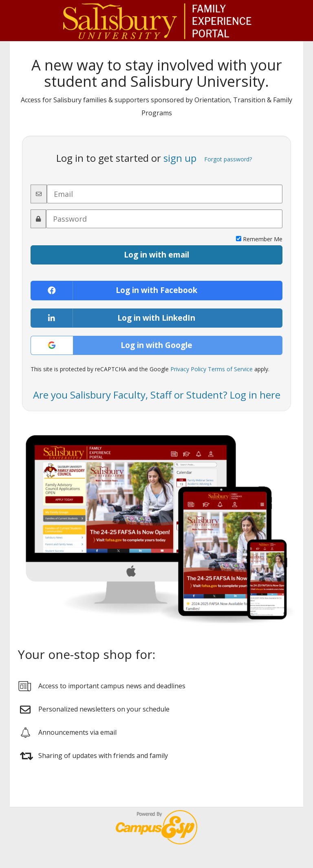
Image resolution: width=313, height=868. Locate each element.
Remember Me (259, 239)
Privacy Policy (188, 369)
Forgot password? (228, 159)
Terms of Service (230, 369)
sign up (180, 158)
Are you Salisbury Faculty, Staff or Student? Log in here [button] (157, 395)
